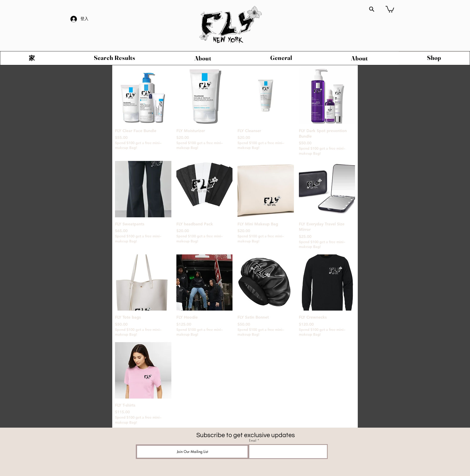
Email (253, 441)
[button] (390, 9)
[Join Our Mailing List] (192, 452)
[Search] (372, 9)
